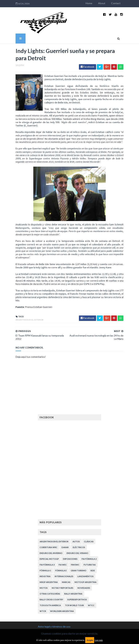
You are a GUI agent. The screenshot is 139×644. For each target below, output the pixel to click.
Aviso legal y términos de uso (54, 594)
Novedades (84, 555)
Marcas (66, 549)
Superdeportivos (77, 567)
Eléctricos (79, 515)
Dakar (65, 515)
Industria (45, 544)
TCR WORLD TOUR (74, 573)
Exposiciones (70, 526)
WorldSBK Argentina (62, 578)
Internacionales (64, 544)
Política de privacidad (50, 619)
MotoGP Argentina (86, 549)
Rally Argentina (73, 561)
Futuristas (90, 532)
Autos (76, 509)
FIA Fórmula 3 (47, 532)
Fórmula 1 (45, 538)
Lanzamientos (86, 544)
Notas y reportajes (63, 555)
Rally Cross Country (51, 567)
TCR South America (50, 573)
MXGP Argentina (49, 549)
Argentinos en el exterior (16, 290)
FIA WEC (63, 532)
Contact (130, 3)
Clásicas (89, 509)
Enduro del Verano (77, 520)
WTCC (91, 573)
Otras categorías (50, 561)
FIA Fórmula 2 (89, 526)
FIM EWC (75, 532)
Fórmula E (61, 538)
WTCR (43, 578)
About (115, 3)
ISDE (93, 538)
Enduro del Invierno (51, 520)
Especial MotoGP (49, 526)
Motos (44, 555)
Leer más (99, 640)
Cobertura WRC (49, 515)
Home (103, 3)
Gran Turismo (79, 538)
